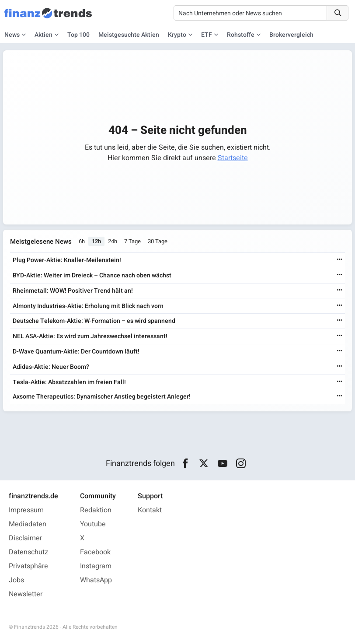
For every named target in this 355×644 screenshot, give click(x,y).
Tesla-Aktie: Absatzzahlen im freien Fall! (69, 382)
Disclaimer (25, 538)
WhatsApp (96, 580)
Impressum (26, 510)
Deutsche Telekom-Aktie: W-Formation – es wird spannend (94, 321)
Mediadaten (28, 524)
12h (96, 242)
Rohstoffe (241, 35)
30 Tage (158, 242)
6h (82, 242)
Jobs (16, 580)
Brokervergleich (291, 35)
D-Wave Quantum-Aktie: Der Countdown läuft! (76, 352)
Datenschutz (28, 552)
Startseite (233, 158)
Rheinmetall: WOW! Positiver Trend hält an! (73, 291)
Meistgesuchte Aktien (129, 35)
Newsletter (26, 594)
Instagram (96, 566)
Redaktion (96, 510)
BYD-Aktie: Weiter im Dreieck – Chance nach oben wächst (92, 275)
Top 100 (78, 35)
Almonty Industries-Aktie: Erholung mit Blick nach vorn (88, 306)
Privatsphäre (28, 566)
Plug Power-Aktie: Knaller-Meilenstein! (67, 260)
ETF (207, 35)
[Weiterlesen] (340, 260)
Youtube (93, 524)
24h (113, 242)
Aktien (44, 35)
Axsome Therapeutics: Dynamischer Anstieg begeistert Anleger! (102, 397)
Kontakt (150, 510)
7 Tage (132, 242)
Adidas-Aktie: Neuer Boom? (51, 367)
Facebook (95, 552)
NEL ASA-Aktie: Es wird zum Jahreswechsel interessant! (90, 336)
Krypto (177, 35)
